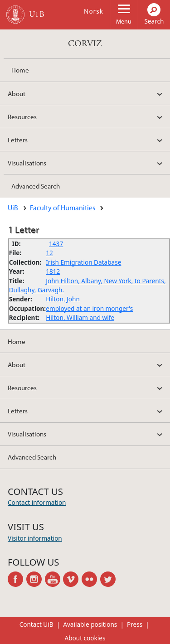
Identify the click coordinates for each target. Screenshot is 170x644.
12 (49, 253)
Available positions (90, 624)
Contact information (37, 502)
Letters (18, 140)
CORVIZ (85, 44)
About (17, 93)
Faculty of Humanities (63, 208)
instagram (36, 579)
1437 (56, 244)
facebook (17, 579)
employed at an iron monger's (89, 308)
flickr (91, 579)
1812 (53, 271)
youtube (54, 579)
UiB (13, 208)
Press (135, 624)
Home (20, 70)
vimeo (72, 579)
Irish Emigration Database (83, 262)
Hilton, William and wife (80, 317)
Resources (22, 116)
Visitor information (35, 538)
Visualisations (27, 163)
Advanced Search (36, 186)
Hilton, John (63, 299)
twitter (109, 579)
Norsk (94, 11)
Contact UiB (36, 624)
